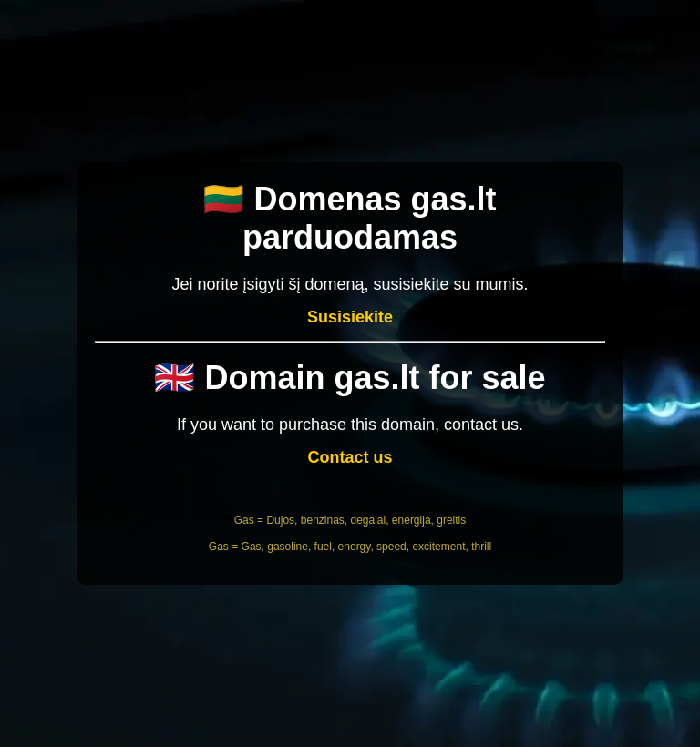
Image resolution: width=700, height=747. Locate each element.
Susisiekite (350, 317)
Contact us (350, 457)
